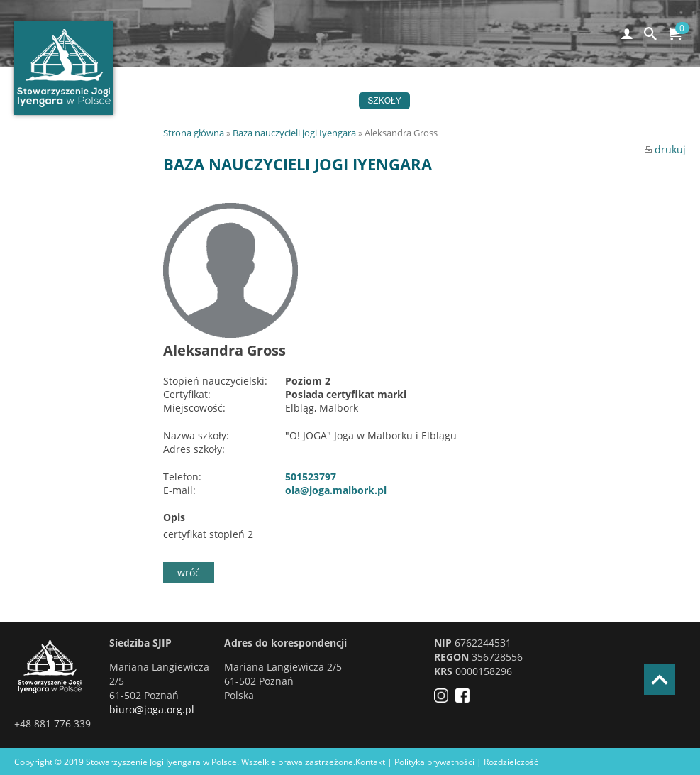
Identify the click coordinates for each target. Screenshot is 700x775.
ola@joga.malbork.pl (336, 490)
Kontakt (214, 118)
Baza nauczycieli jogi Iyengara (294, 133)
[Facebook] (466, 699)
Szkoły (384, 101)
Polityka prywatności (434, 762)
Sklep (270, 118)
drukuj (665, 149)
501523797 (311, 477)
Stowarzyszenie (463, 101)
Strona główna (194, 133)
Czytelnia (635, 101)
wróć (189, 572)
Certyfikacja (557, 101)
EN (312, 118)
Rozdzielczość (511, 762)
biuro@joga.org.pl (152, 709)
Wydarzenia (316, 101)
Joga (254, 101)
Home (207, 101)
